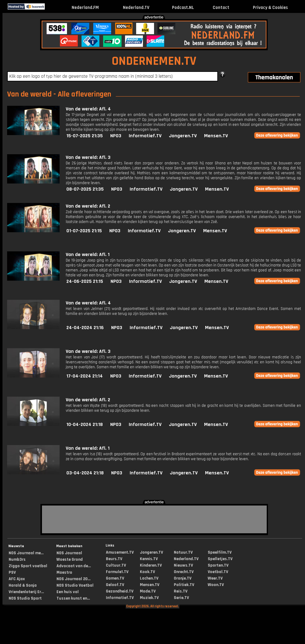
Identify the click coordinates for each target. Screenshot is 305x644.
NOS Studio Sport (25, 598)
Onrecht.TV (184, 572)
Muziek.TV (149, 598)
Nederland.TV (136, 8)
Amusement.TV (120, 552)
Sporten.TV (218, 565)
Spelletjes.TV (220, 559)
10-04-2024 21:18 (85, 425)
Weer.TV (215, 578)
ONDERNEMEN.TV (154, 61)
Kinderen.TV (151, 565)
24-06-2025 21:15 (85, 281)
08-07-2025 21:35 (85, 189)
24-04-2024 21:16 (85, 328)
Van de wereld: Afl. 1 (88, 255)
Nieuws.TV (183, 565)
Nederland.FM (85, 8)
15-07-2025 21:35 (85, 136)
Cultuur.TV (116, 565)
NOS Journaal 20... (73, 579)
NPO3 (116, 136)
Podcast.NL (183, 8)
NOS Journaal (69, 553)
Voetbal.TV (218, 572)
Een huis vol (68, 592)
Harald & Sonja (23, 585)
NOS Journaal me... (26, 553)
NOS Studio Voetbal (75, 585)
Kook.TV (147, 572)
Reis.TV (181, 591)
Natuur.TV (183, 552)
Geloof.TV (115, 585)
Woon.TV (216, 585)
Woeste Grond (70, 559)
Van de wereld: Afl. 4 (88, 109)
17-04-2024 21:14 (85, 376)
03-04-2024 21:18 (85, 473)
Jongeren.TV (183, 136)
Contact (221, 8)
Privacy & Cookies (270, 8)
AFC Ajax (17, 579)
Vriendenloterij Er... (26, 592)
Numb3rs (17, 559)
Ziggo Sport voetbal (28, 566)
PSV (12, 572)
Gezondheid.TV (120, 591)
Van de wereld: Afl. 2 (88, 206)
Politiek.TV (184, 585)
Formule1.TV (117, 572)
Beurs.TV (114, 559)
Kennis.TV (149, 559)
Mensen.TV (216, 136)
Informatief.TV (145, 136)
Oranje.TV (183, 578)
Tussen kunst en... (73, 598)
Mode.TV (148, 591)
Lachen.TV (149, 578)
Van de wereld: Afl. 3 (88, 157)
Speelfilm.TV (220, 552)
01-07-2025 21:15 (84, 231)
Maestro (64, 572)
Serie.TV (181, 598)
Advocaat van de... (74, 566)
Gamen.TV (115, 578)
